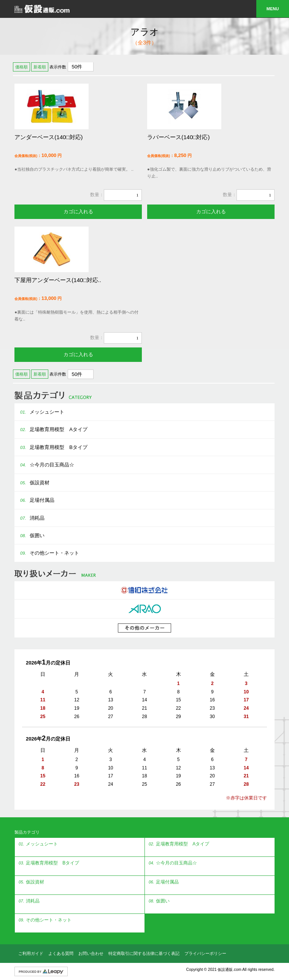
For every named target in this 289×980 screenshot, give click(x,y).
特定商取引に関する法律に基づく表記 (144, 953)
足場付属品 (34, 500)
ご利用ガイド (31, 953)
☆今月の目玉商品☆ (44, 465)
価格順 (21, 67)
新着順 (40, 67)
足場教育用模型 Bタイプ (51, 447)
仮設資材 (32, 483)
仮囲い (29, 535)
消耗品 (29, 518)
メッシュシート (39, 412)
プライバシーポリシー (205, 953)
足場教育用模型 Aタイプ (51, 429)
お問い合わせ (91, 953)
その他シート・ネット (47, 553)
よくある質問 (61, 953)
